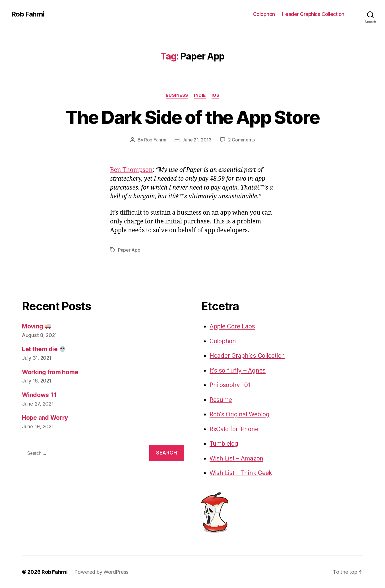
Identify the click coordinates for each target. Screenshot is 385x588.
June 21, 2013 (197, 140)
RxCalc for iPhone (234, 429)
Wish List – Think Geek (241, 473)
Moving (36, 326)
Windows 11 (39, 395)
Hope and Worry (45, 418)
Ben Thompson (131, 170)
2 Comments (241, 140)
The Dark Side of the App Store (192, 117)
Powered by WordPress (101, 572)
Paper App (129, 250)
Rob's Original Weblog (239, 414)
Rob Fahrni (28, 14)
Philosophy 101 (230, 385)
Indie (200, 95)
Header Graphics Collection (313, 14)
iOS (216, 95)
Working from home (50, 372)
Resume (221, 400)
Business (177, 95)
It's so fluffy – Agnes (238, 370)
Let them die (44, 349)
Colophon (264, 14)
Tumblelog (224, 444)
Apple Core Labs (232, 326)
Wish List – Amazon (236, 458)
